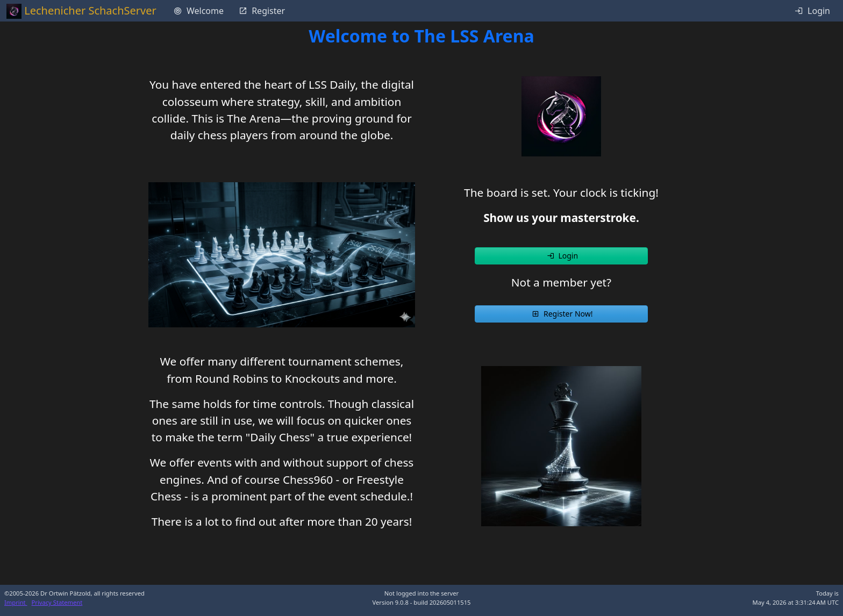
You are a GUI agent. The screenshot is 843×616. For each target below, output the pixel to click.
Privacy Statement (57, 602)
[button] (562, 256)
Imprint (16, 602)
